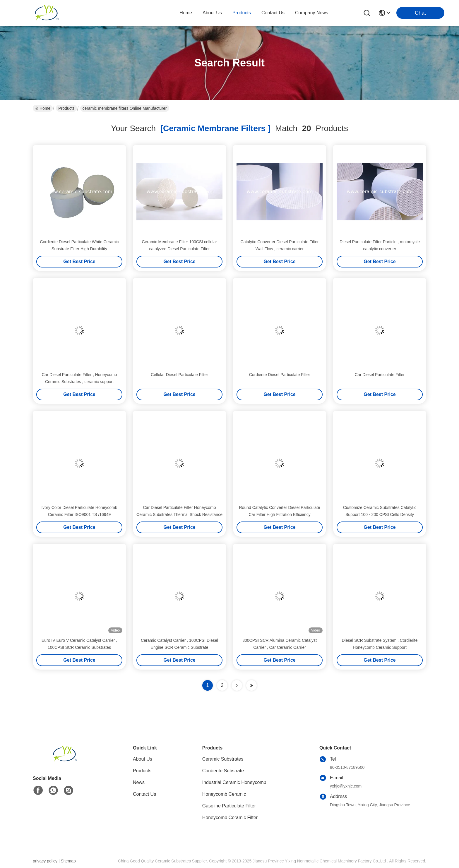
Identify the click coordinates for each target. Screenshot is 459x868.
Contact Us (144, 794)
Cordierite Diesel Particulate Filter (280, 375)
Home (186, 13)
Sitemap (68, 861)
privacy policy (45, 861)
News (139, 782)
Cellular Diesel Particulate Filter (179, 375)
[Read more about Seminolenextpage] (237, 685)
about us (212, 13)
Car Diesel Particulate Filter (380, 375)
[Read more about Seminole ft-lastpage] (251, 685)
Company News (312, 13)
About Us (143, 759)
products (242, 13)
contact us (273, 13)
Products (66, 108)
